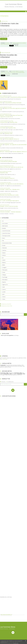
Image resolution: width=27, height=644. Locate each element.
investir (11, 73)
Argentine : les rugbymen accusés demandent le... (12, 184)
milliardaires (23, 43)
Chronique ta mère (6, 236)
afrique (9, 74)
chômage (17, 73)
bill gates (13, 71)
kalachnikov (8, 44)
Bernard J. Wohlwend (5, 115)
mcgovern (3, 74)
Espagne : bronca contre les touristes (9, 206)
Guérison (4, 250)
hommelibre (3, 128)
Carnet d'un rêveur (6, 233)
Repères (4, 282)
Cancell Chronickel (6, 231)
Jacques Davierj (4, 97)
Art (3, 221)
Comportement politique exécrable (18, 97)
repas (6, 74)
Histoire (4, 253)
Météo (4, 265)
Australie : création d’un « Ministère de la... (10, 189)
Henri (1, 103)
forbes (17, 71)
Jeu (3, 258)
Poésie (4, 272)
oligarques (18, 43)
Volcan (4, 299)
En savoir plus (16, 643)
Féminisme (4, 248)
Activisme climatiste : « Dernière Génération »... (11, 212)
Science (4, 289)
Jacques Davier (4, 122)
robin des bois (22, 73)
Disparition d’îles (13, 122)
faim (5, 73)
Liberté (4, 260)
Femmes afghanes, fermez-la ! (12, 139)
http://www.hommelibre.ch (6, 615)
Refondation (5, 280)
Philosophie (5, 270)
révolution (3, 44)
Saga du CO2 (5, 285)
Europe (4, 245)
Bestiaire (4, 228)
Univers (4, 297)
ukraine (14, 43)
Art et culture (5, 223)
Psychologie (5, 277)
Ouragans (4, 267)
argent (2, 73)
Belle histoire (5, 226)
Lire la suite (4, 39)
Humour (4, 255)
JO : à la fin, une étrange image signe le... (10, 201)
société (4, 292)
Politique (4, 275)
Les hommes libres (13, 4)
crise (14, 73)
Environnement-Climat (7, 243)
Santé (3, 287)
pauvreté (8, 73)
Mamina (4, 263)
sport (3, 294)
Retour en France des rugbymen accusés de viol (12, 167)
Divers (4, 238)
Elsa (3, 241)
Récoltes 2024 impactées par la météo (9, 195)
